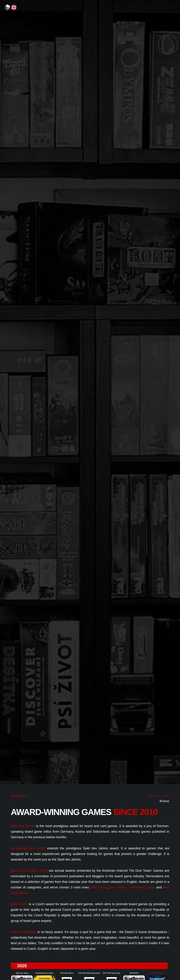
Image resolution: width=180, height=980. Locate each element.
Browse (164, 801)
